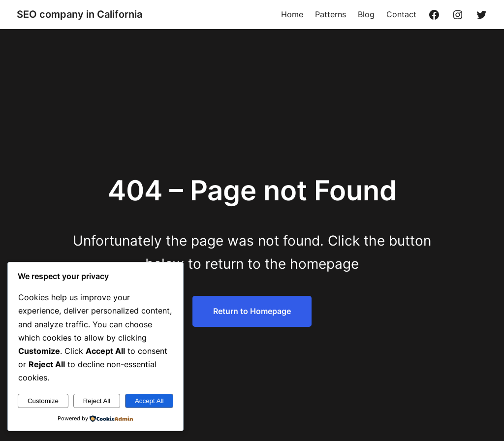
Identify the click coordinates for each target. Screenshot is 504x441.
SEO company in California (79, 14)
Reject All (97, 401)
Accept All (149, 401)
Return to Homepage (252, 311)
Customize (43, 401)
